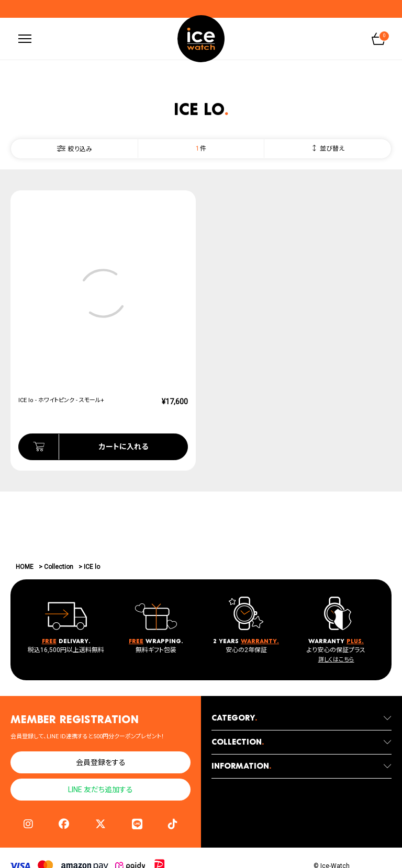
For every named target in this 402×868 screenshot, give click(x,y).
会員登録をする (101, 763)
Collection (59, 567)
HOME (25, 567)
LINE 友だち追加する (100, 790)
